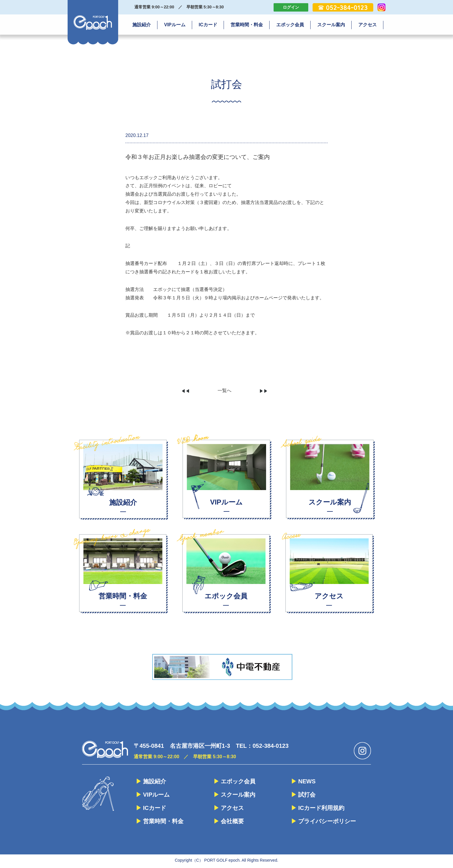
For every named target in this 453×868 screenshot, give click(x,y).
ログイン (291, 7)
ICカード (208, 25)
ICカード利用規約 (321, 808)
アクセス (367, 25)
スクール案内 (331, 25)
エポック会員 (290, 25)
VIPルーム (175, 25)
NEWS (307, 781)
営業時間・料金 (247, 25)
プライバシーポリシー (327, 821)
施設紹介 (142, 25)
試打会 (307, 795)
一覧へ (224, 391)
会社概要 (232, 821)
